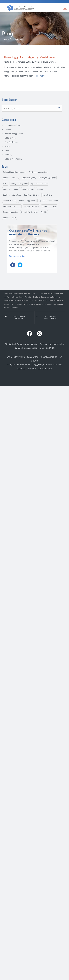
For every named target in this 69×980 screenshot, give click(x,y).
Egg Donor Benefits (32, 195)
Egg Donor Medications (12, 195)
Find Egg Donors (11, 142)
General (8, 146)
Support (40, 189)
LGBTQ (7, 150)
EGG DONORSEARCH (19, 318)
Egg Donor (31, 201)
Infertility (8, 155)
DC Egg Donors (17, 304)
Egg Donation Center (13, 125)
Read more (40, 76)
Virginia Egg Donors (46, 300)
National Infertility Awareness (15, 172)
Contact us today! (17, 256)
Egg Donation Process (39, 184)
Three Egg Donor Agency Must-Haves (30, 57)
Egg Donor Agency (29, 178)
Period (22, 201)
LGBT (5, 184)
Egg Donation (10, 138)
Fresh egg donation (11, 212)
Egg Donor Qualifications (39, 172)
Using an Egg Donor (31, 206)
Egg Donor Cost (28, 189)
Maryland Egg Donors (44, 304)
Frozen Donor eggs (49, 206)
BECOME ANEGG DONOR (50, 318)
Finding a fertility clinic (19, 184)
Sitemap (32, 369)
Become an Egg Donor (14, 134)
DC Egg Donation (29, 304)
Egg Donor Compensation (48, 201)
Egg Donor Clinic (9, 218)
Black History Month (11, 189)
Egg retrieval (47, 195)
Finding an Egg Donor (47, 178)
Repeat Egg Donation (30, 212)
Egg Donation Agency (13, 159)
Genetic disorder (10, 201)
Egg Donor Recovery (11, 178)
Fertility (8, 129)
